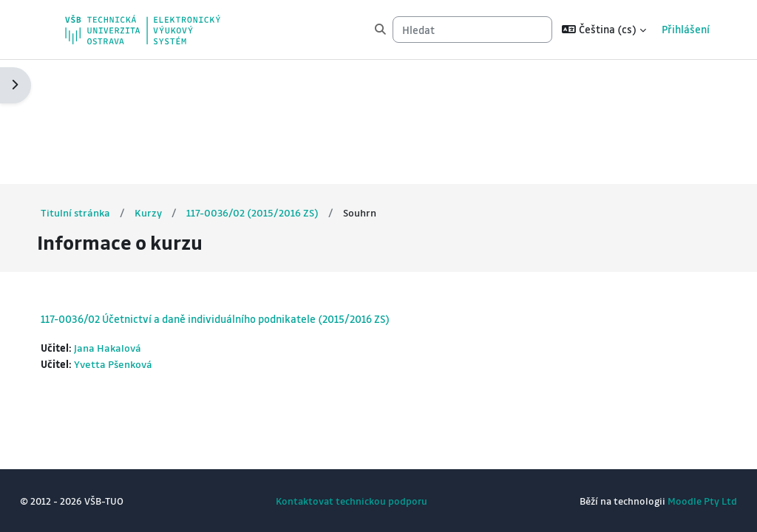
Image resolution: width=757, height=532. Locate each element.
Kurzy (177, 88)
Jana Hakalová (136, 224)
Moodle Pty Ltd (675, 501)
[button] (604, 30)
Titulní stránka (103, 88)
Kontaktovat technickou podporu (352, 501)
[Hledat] (472, 30)
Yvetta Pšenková (143, 240)
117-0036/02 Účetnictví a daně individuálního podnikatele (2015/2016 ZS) (242, 194)
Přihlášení (686, 29)
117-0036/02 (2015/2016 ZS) (282, 88)
